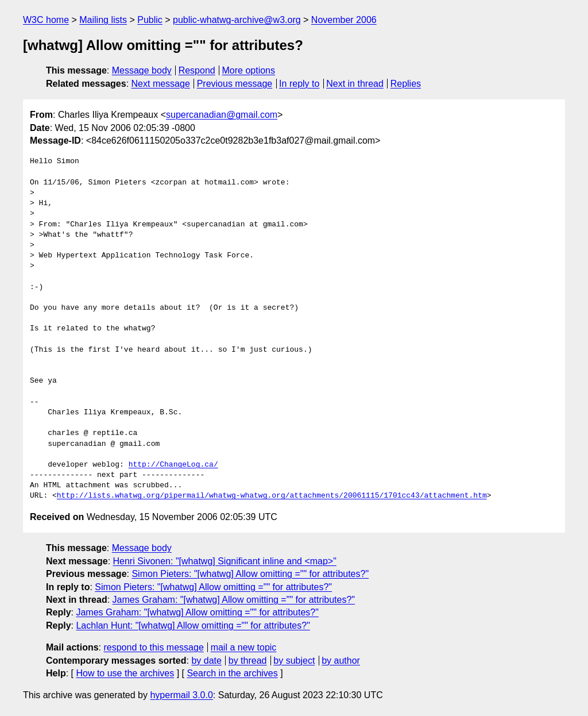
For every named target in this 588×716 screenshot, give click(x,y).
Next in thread (355, 84)
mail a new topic (244, 647)
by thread (248, 661)
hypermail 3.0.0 (181, 695)
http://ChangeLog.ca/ (173, 465)
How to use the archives (125, 673)
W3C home (46, 20)
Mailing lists (103, 20)
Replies (406, 84)
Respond (197, 70)
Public (150, 20)
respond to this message (153, 647)
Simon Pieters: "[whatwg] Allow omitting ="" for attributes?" (250, 574)
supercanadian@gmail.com (222, 115)
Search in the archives (232, 673)
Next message (161, 84)
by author (341, 661)
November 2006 (344, 20)
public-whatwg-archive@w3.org (237, 20)
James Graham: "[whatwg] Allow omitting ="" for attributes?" (234, 600)
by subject (294, 661)
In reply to (299, 84)
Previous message (235, 84)
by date (206, 661)
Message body (142, 70)
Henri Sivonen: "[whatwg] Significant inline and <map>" (225, 561)
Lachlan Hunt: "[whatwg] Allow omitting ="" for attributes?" (193, 625)
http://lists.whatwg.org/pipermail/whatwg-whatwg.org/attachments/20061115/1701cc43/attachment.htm (272, 496)
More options (249, 70)
